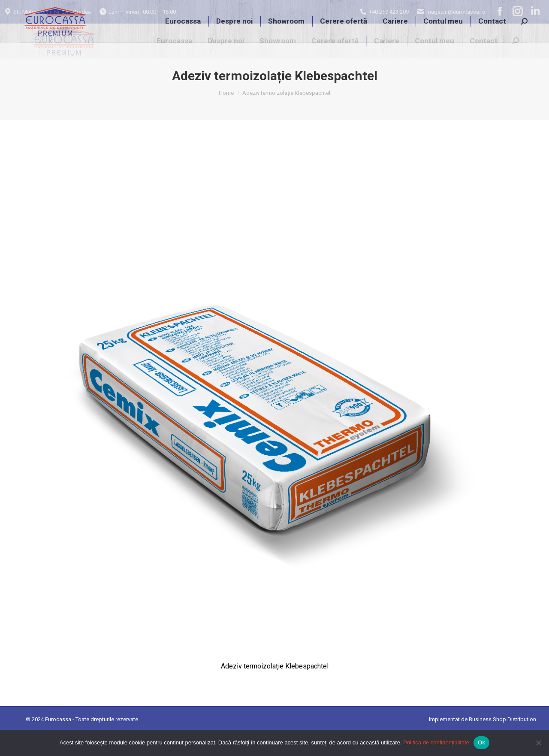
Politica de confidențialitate (436, 742)
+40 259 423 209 (389, 12)
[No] (538, 743)
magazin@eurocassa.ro (456, 12)
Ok (481, 742)
